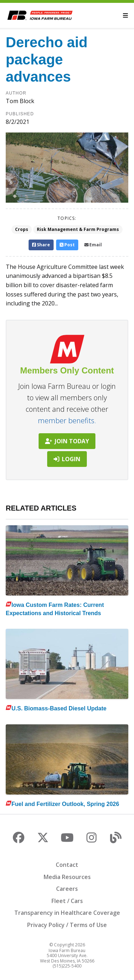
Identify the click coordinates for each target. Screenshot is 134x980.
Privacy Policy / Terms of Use (67, 925)
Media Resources (67, 877)
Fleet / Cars (67, 901)
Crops (22, 229)
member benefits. (67, 421)
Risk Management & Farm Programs (78, 229)
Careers (67, 889)
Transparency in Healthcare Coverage (67, 913)
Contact (67, 865)
